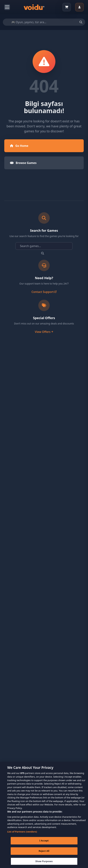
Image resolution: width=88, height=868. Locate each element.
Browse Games (23, 163)
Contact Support (44, 292)
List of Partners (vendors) (22, 836)
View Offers (44, 332)
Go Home (19, 146)
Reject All (44, 855)
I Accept (44, 844)
